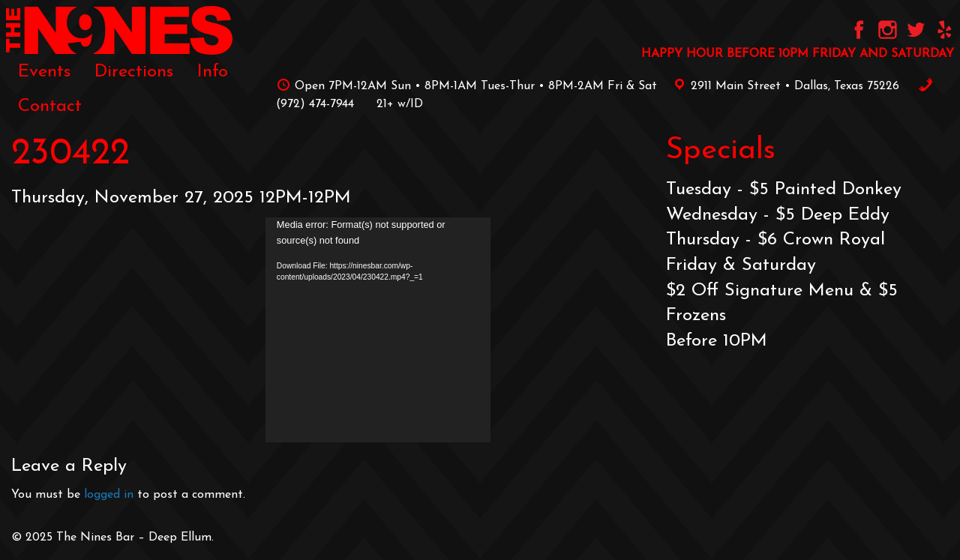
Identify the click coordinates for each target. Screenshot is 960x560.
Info (213, 72)
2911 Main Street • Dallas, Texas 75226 (784, 86)
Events (44, 72)
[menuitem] (44, 72)
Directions (134, 72)
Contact (50, 106)
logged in (109, 495)
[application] (378, 330)
